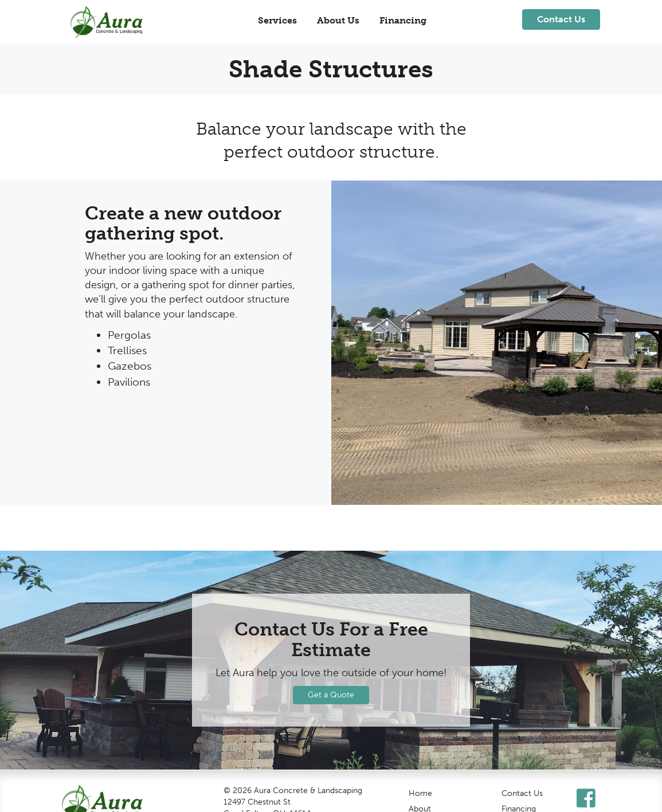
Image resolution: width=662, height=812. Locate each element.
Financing (403, 20)
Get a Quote (331, 695)
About (420, 806)
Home (420, 791)
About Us (338, 20)
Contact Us (522, 791)
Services (277, 20)
